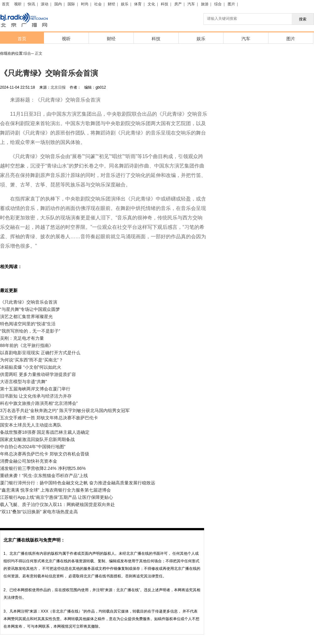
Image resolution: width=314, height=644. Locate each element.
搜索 (303, 19)
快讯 (31, 4)
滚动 (45, 4)
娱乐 (125, 4)
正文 (39, 53)
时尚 (85, 4)
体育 (138, 4)
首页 (6, 4)
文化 (151, 4)
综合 (218, 4)
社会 (98, 4)
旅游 (205, 4)
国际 (71, 4)
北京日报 (58, 87)
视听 (18, 4)
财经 (111, 4)
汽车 (191, 4)
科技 (165, 4)
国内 (58, 4)
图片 (231, 4)
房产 (178, 4)
